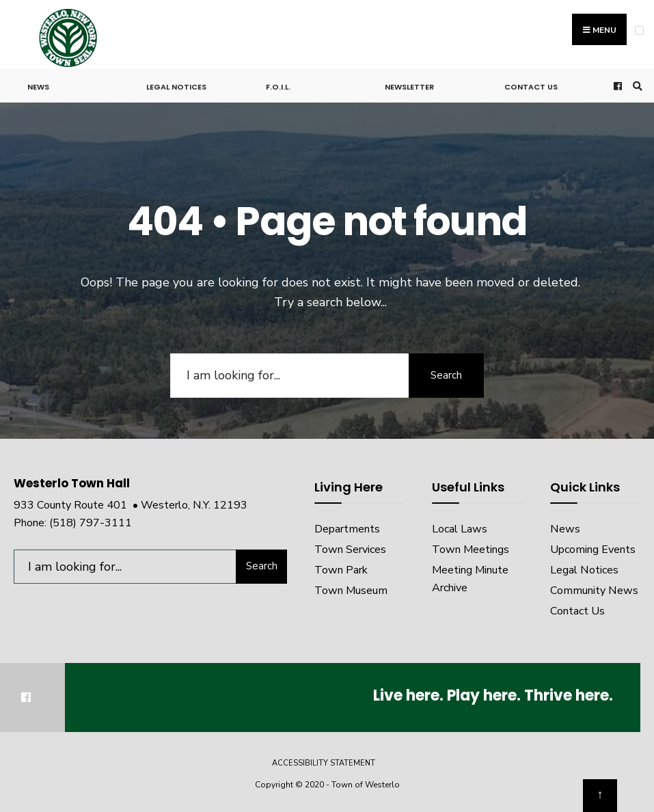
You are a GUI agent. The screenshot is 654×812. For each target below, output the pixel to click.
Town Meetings (471, 550)
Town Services (350, 550)
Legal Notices (176, 87)
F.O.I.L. (278, 87)
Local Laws (460, 529)
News (38, 87)
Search (446, 375)
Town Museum (351, 591)
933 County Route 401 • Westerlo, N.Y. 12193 (131, 505)
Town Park (341, 570)
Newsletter (409, 87)
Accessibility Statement (324, 763)
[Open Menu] (639, 30)
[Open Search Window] (636, 86)
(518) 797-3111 (91, 523)
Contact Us (531, 87)
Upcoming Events (593, 550)
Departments (347, 529)
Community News (594, 591)
